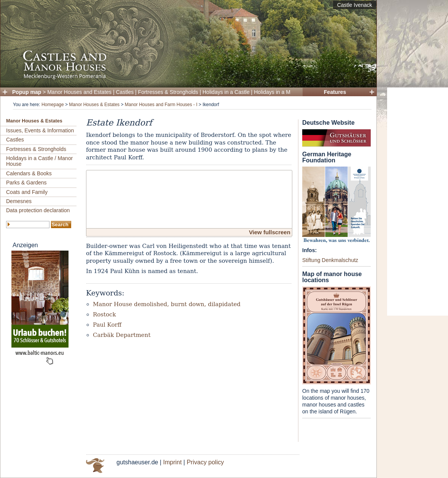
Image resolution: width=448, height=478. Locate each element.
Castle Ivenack (355, 5)
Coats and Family (27, 192)
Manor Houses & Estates (94, 105)
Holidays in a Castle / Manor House (39, 161)
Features (335, 92)
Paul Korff (107, 325)
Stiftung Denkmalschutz (330, 260)
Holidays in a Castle (226, 92)
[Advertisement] (418, 202)
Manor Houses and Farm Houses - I (161, 105)
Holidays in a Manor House (286, 92)
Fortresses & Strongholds (168, 92)
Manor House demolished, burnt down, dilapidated (167, 304)
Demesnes (19, 201)
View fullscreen (270, 232)
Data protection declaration (38, 210)
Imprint (172, 462)
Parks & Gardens (26, 183)
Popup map (27, 92)
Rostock (104, 314)
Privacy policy (205, 462)
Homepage (53, 105)
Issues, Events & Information (40, 130)
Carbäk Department (122, 335)
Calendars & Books (29, 173)
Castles (125, 92)
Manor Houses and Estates (79, 92)
